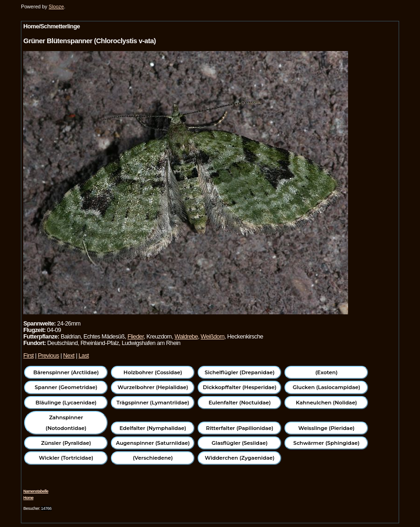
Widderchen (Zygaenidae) (239, 458)
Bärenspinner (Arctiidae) (66, 372)
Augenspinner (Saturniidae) (153, 443)
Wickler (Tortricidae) (66, 458)
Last (84, 355)
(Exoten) (326, 372)
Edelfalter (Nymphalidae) (153, 428)
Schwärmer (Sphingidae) (326, 443)
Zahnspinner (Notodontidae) (66, 423)
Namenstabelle (36, 491)
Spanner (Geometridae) (66, 387)
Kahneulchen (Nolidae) (327, 403)
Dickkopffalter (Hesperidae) (240, 387)
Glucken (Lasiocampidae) (326, 387)
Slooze (56, 7)
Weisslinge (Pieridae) (326, 428)
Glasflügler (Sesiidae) (240, 443)
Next (69, 355)
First (28, 355)
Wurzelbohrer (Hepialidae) (153, 387)
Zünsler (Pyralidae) (66, 443)
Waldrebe (186, 336)
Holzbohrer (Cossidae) (153, 372)
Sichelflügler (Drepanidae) (240, 372)
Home (28, 498)
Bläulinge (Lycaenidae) (66, 403)
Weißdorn (212, 336)
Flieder (136, 336)
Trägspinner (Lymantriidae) (153, 403)
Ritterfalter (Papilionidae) (240, 428)
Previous (48, 355)
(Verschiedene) (153, 458)
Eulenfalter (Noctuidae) (239, 403)
